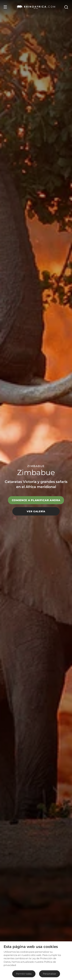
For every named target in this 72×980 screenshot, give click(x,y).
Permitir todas (24, 974)
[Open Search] (66, 7)
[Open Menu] (5, 7)
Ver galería (36, 511)
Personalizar (50, 974)
